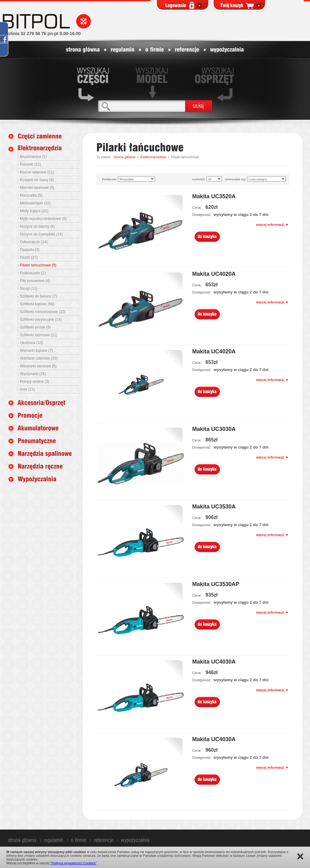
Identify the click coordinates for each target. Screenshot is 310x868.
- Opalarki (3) (29, 250)
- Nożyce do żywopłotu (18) (40, 234)
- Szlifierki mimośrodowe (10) (42, 312)
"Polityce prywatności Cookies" (73, 863)
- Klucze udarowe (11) (36, 172)
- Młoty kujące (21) (33, 211)
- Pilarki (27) (28, 257)
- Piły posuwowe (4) (34, 281)
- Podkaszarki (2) (32, 273)
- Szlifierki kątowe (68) (36, 304)
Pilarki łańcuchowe (185, 157)
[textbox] (142, 106)
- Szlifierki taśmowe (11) (38, 335)
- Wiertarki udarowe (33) (38, 358)
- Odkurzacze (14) (33, 242)
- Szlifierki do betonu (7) (37, 296)
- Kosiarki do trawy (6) (36, 180)
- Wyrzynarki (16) (32, 374)
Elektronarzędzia (153, 157)
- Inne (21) (26, 389)
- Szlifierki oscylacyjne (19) (40, 320)
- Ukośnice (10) (30, 343)
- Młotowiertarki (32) (34, 203)
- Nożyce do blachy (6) (36, 226)
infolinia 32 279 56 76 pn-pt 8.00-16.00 (42, 34)
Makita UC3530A (214, 507)
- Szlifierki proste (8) (34, 327)
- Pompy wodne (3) (33, 382)
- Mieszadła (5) (30, 195)
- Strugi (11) (27, 289)
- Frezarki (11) (29, 164)
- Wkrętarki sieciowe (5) (37, 366)
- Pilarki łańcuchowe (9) (37, 265)
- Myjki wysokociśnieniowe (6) (42, 219)
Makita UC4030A (214, 662)
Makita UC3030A (214, 429)
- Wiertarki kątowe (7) (35, 351)
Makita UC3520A (214, 196)
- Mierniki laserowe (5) (36, 188)
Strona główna (124, 157)
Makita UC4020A (214, 274)
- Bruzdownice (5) (32, 157)
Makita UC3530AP (216, 584)
